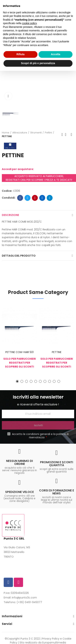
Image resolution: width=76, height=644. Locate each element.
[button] (17, 381)
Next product (71, 135)
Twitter (28, 198)
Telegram (50, 198)
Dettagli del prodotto (19, 256)
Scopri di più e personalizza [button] (38, 63)
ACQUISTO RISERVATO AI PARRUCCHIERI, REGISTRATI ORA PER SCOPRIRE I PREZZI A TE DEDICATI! (39, 178)
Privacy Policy (51, 639)
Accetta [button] (56, 54)
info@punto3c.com (24, 598)
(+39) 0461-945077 (29, 602)
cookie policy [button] (29, 23)
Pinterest (35, 198)
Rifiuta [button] (20, 54)
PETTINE (57, 352)
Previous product (62, 135)
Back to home (67, 135)
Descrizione (10, 215)
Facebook (20, 198)
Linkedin (42, 198)
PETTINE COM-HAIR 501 (19, 352)
